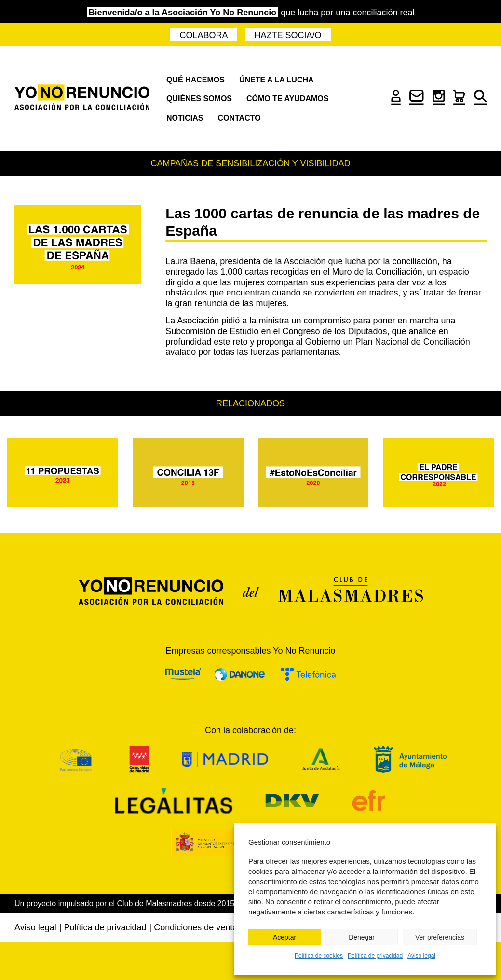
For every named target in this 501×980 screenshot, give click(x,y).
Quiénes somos (199, 99)
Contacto (239, 118)
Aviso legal (421, 956)
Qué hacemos (196, 80)
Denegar (362, 937)
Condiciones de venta (196, 927)
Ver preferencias (440, 937)
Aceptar (284, 937)
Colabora (203, 35)
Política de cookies (319, 956)
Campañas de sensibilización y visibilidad (250, 163)
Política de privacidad (375, 956)
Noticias (185, 118)
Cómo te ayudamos (287, 99)
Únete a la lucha (277, 80)
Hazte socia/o (288, 35)
